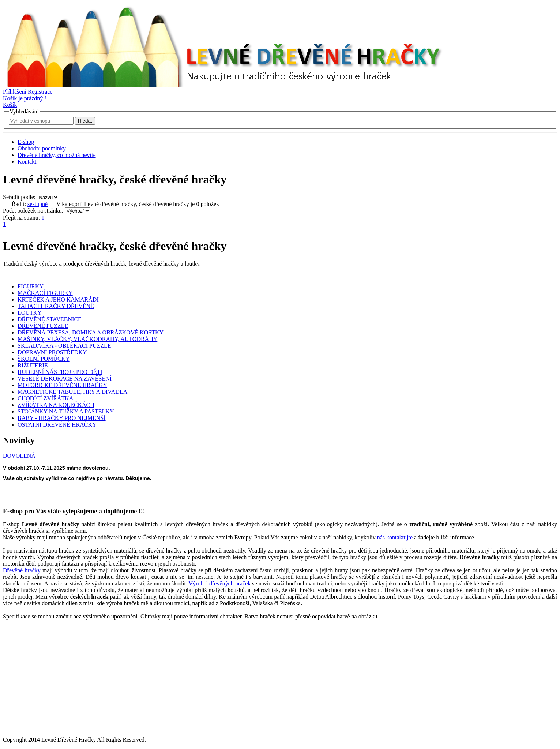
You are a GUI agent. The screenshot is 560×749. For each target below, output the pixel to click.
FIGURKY (31, 286)
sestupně (37, 204)
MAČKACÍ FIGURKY (45, 293)
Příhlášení (15, 92)
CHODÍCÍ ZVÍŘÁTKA (45, 398)
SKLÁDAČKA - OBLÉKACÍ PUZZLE (64, 346)
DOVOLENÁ (19, 456)
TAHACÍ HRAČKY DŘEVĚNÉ (56, 306)
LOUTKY (30, 313)
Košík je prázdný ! (25, 98)
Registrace (40, 92)
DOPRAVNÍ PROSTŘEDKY (52, 352)
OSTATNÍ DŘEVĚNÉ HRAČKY (57, 425)
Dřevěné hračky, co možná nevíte (57, 155)
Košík (10, 105)
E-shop (26, 142)
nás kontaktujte (395, 537)
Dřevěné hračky (22, 570)
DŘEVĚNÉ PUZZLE (43, 326)
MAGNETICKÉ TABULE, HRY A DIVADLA (72, 392)
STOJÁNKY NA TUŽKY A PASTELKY (66, 411)
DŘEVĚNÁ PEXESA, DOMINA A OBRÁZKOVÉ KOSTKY (91, 332)
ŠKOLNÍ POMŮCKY (44, 359)
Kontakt (27, 162)
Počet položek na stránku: (33, 211)
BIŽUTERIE (33, 365)
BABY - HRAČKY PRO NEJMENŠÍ (62, 418)
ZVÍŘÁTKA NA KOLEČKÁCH (56, 405)
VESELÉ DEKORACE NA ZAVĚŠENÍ (65, 379)
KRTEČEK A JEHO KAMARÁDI (58, 299)
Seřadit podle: (19, 197)
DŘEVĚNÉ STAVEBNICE (50, 319)
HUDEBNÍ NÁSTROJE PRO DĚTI (60, 372)
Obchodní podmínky (42, 148)
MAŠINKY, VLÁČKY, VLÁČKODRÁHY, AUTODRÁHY (87, 339)
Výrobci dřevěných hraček (221, 583)
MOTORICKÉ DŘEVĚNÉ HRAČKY (62, 385)
